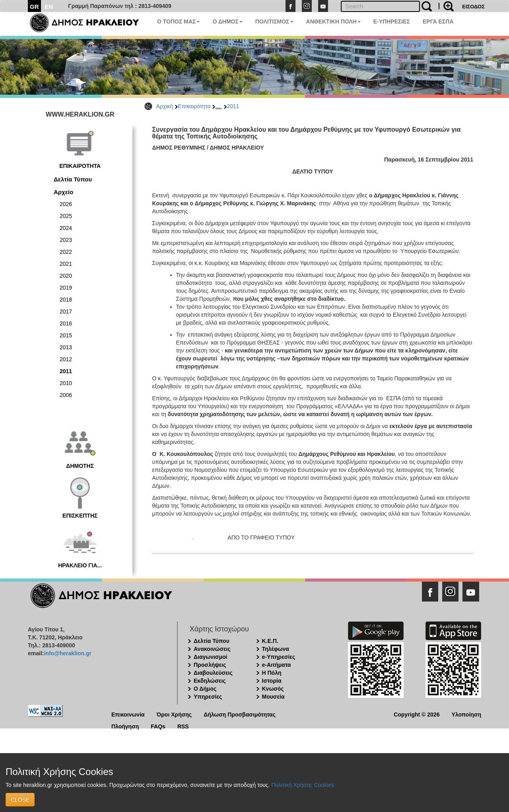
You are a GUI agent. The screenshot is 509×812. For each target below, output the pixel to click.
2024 (66, 228)
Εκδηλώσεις (210, 681)
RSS (183, 726)
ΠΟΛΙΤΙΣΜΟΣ (274, 21)
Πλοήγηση (125, 726)
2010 (66, 383)
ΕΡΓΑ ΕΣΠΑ (438, 21)
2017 (66, 312)
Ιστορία (272, 681)
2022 (66, 252)
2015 (66, 335)
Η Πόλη (272, 673)
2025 (66, 216)
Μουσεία (273, 697)
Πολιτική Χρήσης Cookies (303, 785)
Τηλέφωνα (276, 649)
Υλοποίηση (466, 714)
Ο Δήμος (205, 689)
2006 (66, 395)
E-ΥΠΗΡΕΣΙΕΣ (392, 21)
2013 (66, 347)
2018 (66, 300)
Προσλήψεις (210, 665)
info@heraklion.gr (67, 653)
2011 (233, 106)
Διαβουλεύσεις (213, 673)
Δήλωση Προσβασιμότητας (240, 714)
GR (34, 7)
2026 (66, 204)
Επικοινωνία (128, 714)
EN (49, 7)
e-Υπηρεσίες (279, 657)
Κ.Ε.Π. (270, 641)
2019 (66, 288)
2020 (66, 276)
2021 (66, 264)
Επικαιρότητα (194, 106)
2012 (66, 359)
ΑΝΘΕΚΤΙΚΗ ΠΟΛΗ (333, 21)
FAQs (158, 726)
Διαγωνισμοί (210, 657)
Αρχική (165, 106)
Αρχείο (63, 192)
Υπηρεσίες (208, 697)
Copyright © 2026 (417, 714)
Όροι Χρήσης (174, 714)
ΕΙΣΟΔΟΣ (473, 7)
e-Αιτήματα (277, 665)
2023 (66, 240)
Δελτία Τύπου (73, 179)
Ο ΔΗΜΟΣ (227, 21)
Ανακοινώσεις (212, 649)
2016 (66, 323)
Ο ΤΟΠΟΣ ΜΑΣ (178, 21)
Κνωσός (273, 689)
